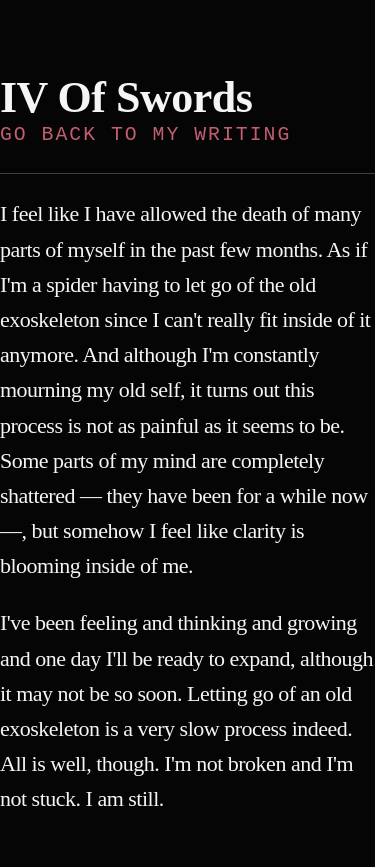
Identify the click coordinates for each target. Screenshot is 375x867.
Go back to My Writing (145, 135)
